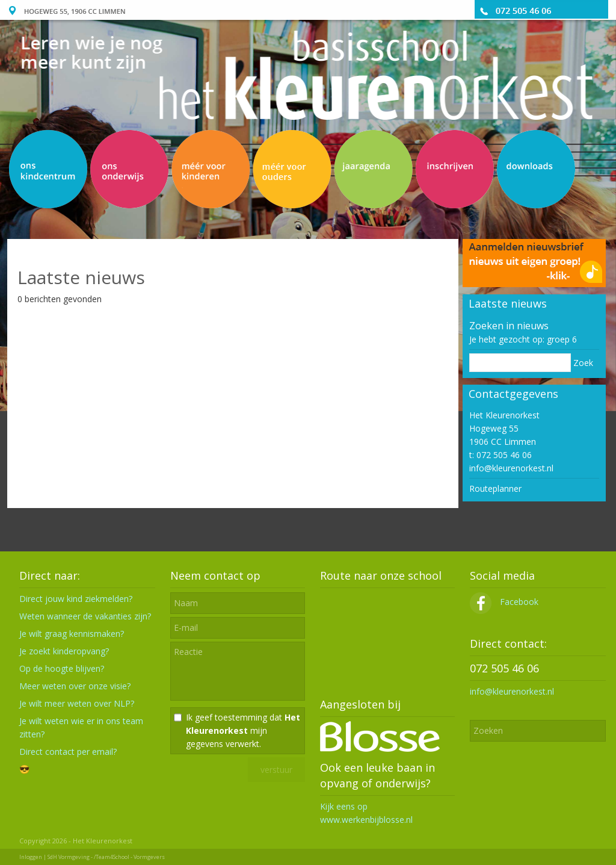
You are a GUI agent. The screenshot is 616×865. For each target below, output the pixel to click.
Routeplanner (495, 488)
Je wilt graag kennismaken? (72, 634)
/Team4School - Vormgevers (129, 857)
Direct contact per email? (68, 752)
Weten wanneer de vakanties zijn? (85, 616)
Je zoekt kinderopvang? (64, 651)
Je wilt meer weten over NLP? (77, 703)
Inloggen (31, 857)
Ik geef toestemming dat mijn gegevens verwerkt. (243, 730)
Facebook (504, 602)
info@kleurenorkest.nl (511, 468)
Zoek (583, 363)
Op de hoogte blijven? (62, 668)
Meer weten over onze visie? (75, 686)
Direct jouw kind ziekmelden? (76, 599)
